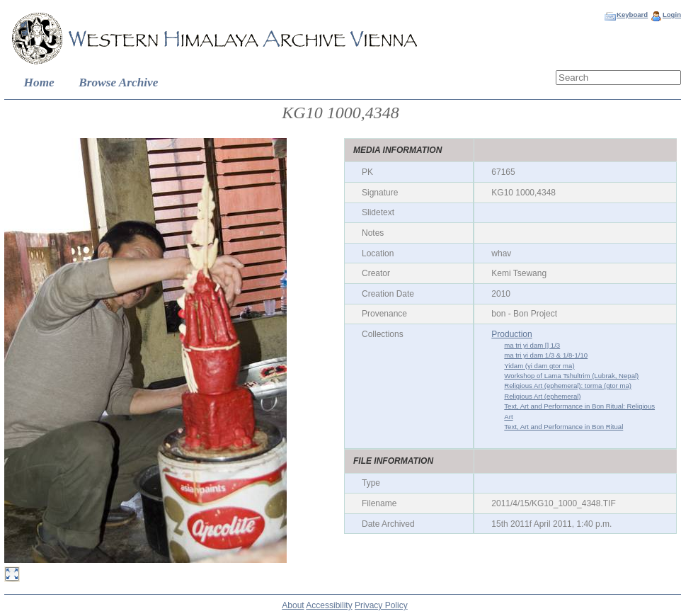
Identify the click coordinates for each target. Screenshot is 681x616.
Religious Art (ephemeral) (542, 396)
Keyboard (632, 15)
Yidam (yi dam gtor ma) (539, 366)
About (293, 605)
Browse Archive (118, 82)
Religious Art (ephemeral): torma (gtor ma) (568, 386)
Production (511, 334)
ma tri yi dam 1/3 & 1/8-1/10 (546, 355)
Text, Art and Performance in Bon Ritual (563, 427)
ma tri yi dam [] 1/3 (532, 345)
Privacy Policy (381, 605)
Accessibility (329, 605)
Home (39, 82)
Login (672, 15)
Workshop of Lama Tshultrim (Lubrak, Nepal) (571, 376)
